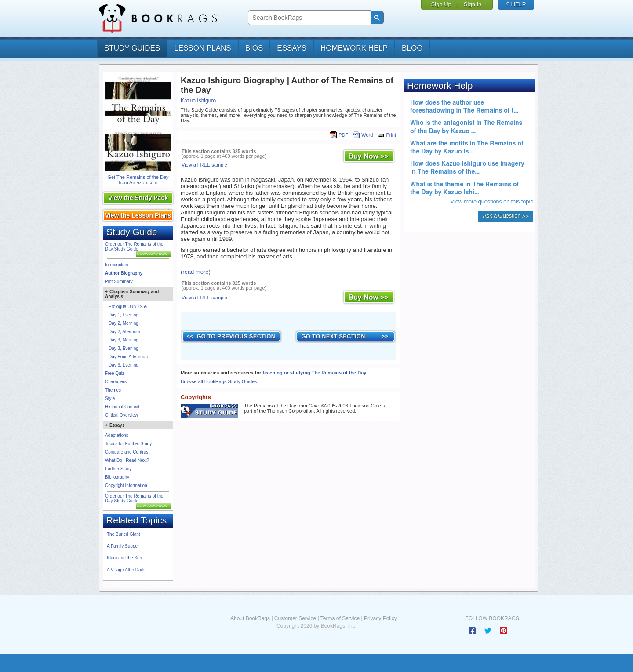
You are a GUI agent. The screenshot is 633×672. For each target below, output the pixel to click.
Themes (113, 390)
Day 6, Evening (124, 365)
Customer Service (295, 618)
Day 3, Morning (124, 340)
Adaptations (117, 435)
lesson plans (202, 48)
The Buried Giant (124, 534)
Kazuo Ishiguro (198, 101)
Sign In (473, 4)
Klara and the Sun (124, 558)
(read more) (196, 272)
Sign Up (441, 4)
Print (387, 135)
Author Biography (124, 273)
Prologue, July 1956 (128, 307)
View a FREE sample (204, 165)
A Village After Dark (126, 570)
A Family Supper (123, 546)
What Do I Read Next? (127, 460)
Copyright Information (126, 485)
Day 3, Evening (124, 348)
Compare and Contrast (127, 452)
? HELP (516, 4)
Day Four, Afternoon (128, 357)
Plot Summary (119, 282)
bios (254, 48)
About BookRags (250, 618)
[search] (308, 18)
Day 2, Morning (124, 323)
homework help (354, 48)
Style (110, 398)
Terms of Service (340, 618)
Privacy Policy (380, 618)
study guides (132, 48)
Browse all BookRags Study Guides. (220, 381)
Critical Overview (122, 415)
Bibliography (117, 477)
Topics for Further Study (128, 444)
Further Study (118, 469)
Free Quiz (115, 373)
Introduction (116, 265)
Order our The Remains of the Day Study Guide (134, 247)
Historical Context (122, 407)
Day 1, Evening (124, 315)
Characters (116, 382)
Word (363, 135)
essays (292, 48)
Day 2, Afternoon (125, 332)
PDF (339, 135)
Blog (412, 48)
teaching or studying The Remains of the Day (314, 373)
